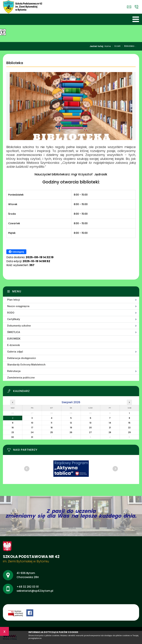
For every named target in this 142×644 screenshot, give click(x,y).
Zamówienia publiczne (21, 378)
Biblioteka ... (128, 46)
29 (129, 432)
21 (110, 428)
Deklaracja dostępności (22, 358)
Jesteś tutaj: (97, 46)
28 (110, 432)
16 (13, 428)
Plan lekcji (14, 300)
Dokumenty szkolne (19, 326)
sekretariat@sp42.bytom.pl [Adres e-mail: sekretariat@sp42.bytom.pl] (35, 591)
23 (13, 432)
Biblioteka (15, 63)
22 (129, 428)
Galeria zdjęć (15, 352)
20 (90, 428)
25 (52, 432)
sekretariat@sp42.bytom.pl (129, 7)
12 (71, 423)
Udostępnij (16, 252)
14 (110, 423)
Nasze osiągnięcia (18, 306)
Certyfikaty (14, 319)
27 (90, 432)
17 (32, 428)
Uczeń (116, 46)
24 (32, 432)
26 (71, 432)
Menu (17, 291)
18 (52, 428)
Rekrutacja (14, 371)
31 (32, 437)
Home (108, 46)
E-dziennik (14, 345)
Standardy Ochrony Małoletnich (26, 365)
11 (51, 423)
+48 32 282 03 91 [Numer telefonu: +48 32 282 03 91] (28, 587)
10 (32, 423)
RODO (11, 313)
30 (13, 437)
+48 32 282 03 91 (137, 7)
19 (71, 428)
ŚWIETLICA (14, 332)
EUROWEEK (14, 339)
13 (90, 423)
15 (129, 423)
